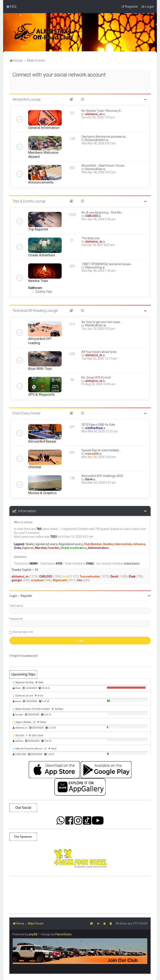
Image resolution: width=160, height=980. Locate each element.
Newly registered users (42, 544)
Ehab (132, 576)
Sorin (89, 479)
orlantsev (37, 580)
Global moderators (74, 548)
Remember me (23, 632)
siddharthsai (94, 428)
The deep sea (90, 238)
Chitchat (35, 467)
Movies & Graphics (42, 493)
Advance (139, 544)
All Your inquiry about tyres (99, 352)
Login (13, 596)
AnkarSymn (132, 564)
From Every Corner (26, 413)
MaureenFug (94, 267)
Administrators (98, 548)
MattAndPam (94, 325)
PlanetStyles (63, 934)
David (114, 576)
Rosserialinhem (95, 140)
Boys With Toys (40, 369)
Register (26, 596)
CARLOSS (92, 216)
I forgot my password (23, 656)
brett (66, 576)
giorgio (17, 580)
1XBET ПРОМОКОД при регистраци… (107, 264)
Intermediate (123, 544)
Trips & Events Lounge (29, 201)
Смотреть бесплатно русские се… (104, 137)
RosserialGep (94, 169)
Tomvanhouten (90, 576)
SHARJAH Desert (80, 895)
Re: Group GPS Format (96, 377)
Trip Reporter (38, 229)
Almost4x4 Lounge (27, 99)
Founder (53, 548)
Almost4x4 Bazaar (42, 441)
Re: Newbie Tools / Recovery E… (102, 111)
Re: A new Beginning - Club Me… (102, 213)
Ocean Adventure (42, 255)
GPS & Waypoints (41, 394)
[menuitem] (11, 6)
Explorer (28, 548)
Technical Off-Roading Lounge (35, 311)
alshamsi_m (94, 114)
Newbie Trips (38, 281)
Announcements (41, 182)
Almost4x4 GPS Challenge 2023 (102, 476)
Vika (79, 580)
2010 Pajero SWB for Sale (98, 425)
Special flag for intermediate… (101, 450)
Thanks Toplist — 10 (25, 570)
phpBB (33, 934)
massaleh (92, 454)
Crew (17, 548)
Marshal (41, 548)
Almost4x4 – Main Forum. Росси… (104, 166)
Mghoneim (60, 580)
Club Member (93, 544)
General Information (44, 128)
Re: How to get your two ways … (102, 322)
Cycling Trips (42, 292)
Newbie (108, 544)
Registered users (71, 544)
